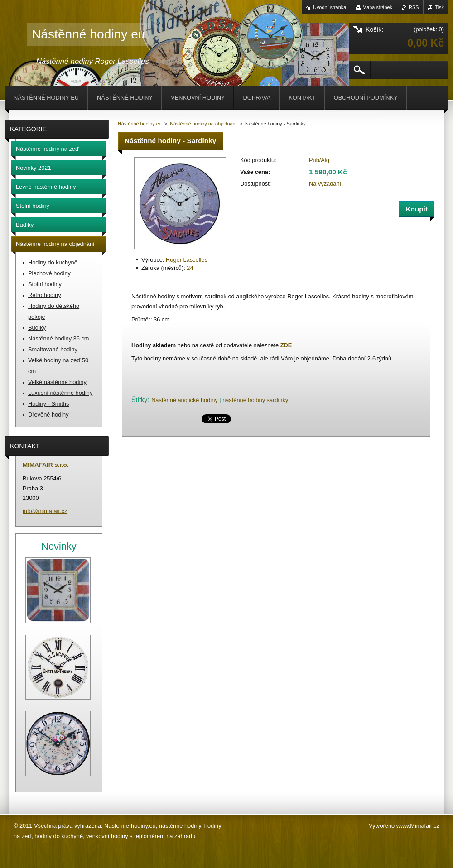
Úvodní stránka (330, 7)
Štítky (139, 400)
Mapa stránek (377, 7)
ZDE (286, 345)
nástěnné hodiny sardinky (255, 400)
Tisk (439, 7)
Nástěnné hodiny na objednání (203, 124)
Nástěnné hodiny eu (140, 124)
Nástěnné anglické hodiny (185, 400)
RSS (414, 7)
